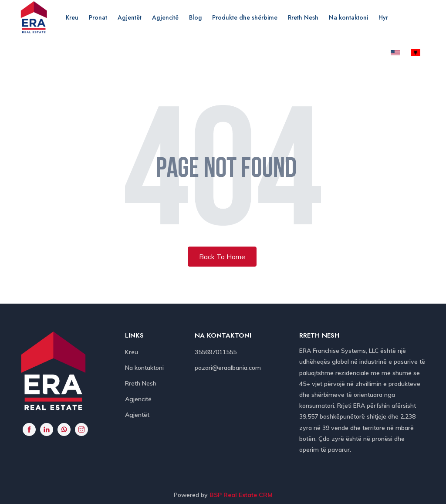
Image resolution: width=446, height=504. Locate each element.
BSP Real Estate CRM (241, 495)
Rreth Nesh (303, 17)
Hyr (383, 17)
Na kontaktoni (348, 17)
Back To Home (222, 257)
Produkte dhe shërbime (245, 17)
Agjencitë (165, 17)
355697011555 (216, 352)
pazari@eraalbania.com (228, 368)
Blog (195, 17)
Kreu (72, 17)
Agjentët (130, 17)
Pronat (98, 17)
